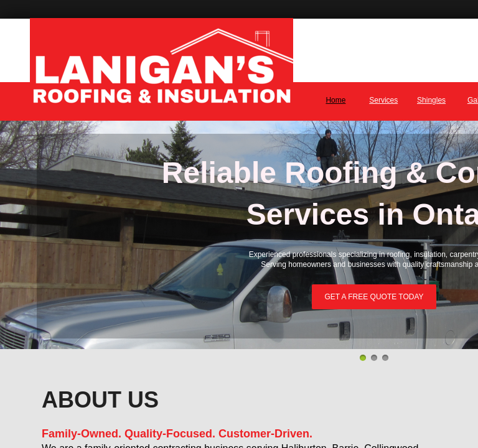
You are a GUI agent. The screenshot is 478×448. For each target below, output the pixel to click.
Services (383, 100)
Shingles (431, 100)
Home (335, 100)
